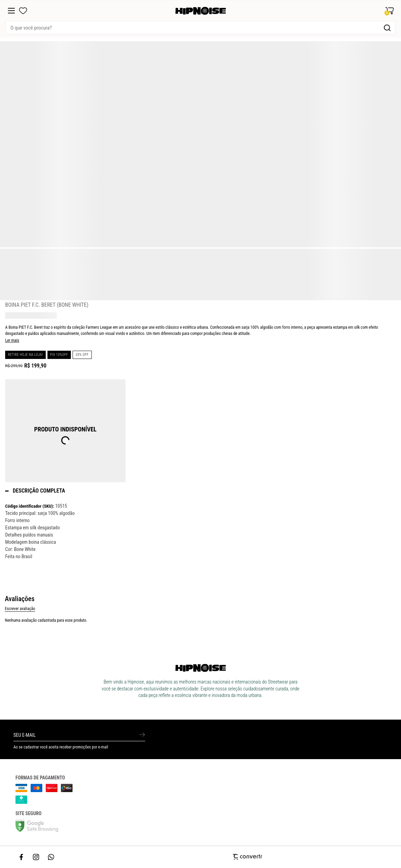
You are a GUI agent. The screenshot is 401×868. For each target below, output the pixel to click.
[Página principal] (201, 11)
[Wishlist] (23, 11)
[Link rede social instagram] (36, 857)
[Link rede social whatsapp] (51, 857)
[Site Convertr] (201, 857)
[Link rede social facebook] (22, 857)
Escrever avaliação (20, 609)
